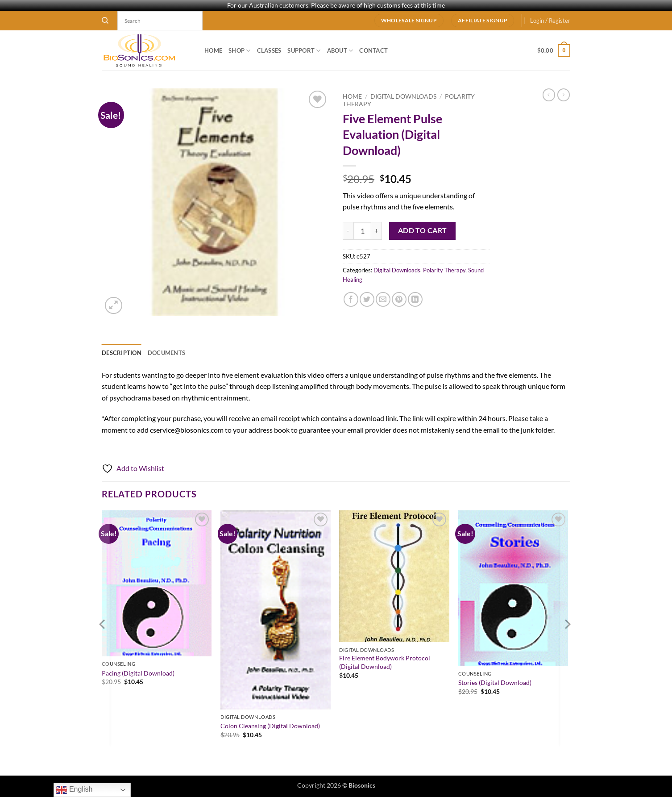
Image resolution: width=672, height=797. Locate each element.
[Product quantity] (362, 231)
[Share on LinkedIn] (415, 299)
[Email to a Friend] (383, 299)
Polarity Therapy (444, 270)
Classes (269, 50)
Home (213, 50)
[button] (550, 21)
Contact (373, 50)
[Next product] (549, 95)
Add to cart (423, 230)
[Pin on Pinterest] (399, 299)
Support (304, 51)
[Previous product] (564, 95)
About (340, 51)
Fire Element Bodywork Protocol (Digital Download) (385, 662)
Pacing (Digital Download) (138, 673)
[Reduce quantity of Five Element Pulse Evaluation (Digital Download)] (348, 231)
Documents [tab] (166, 353)
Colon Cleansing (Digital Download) (270, 726)
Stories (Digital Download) (495, 682)
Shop (239, 51)
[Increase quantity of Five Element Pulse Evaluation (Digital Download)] (377, 231)
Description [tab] (122, 353)
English (74, 790)
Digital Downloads (403, 96)
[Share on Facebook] (351, 299)
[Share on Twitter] (367, 299)
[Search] (105, 21)
